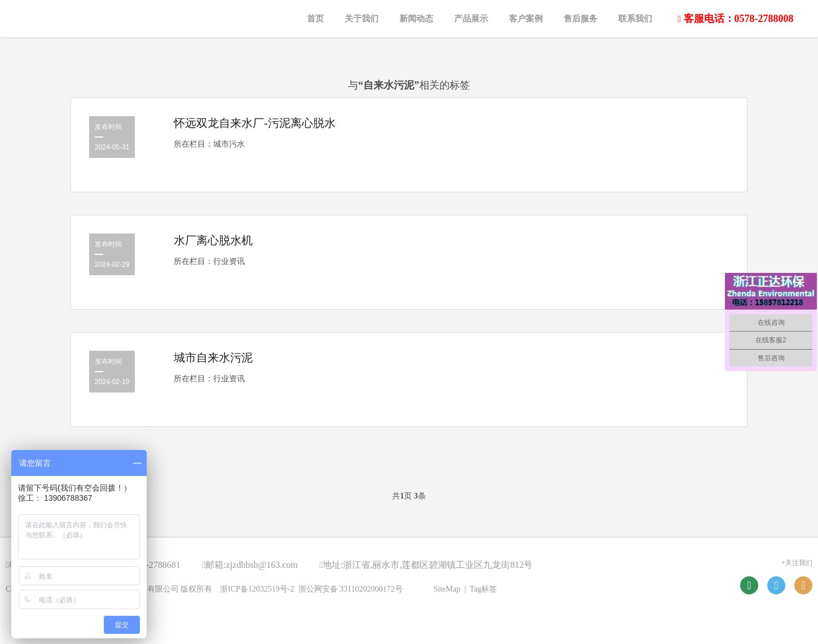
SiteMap (447, 589)
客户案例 (526, 19)
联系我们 (635, 19)
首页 (315, 19)
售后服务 (580, 19)
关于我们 (362, 19)
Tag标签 (484, 589)
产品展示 (471, 19)
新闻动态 (416, 19)
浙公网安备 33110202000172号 (351, 589)
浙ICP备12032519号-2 (257, 589)
